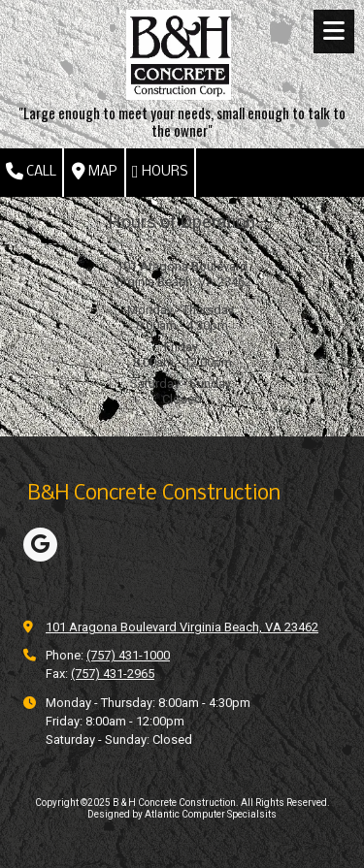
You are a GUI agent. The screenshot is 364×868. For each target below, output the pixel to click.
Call (31, 172)
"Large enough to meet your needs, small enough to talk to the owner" (182, 121)
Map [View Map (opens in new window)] (94, 172)
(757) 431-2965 (113, 674)
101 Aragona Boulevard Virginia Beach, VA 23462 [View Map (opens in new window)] (182, 627)
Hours (160, 172)
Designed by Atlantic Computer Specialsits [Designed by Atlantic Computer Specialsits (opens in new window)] (182, 814)
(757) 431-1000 (128, 655)
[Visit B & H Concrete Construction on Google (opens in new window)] (40, 545)
